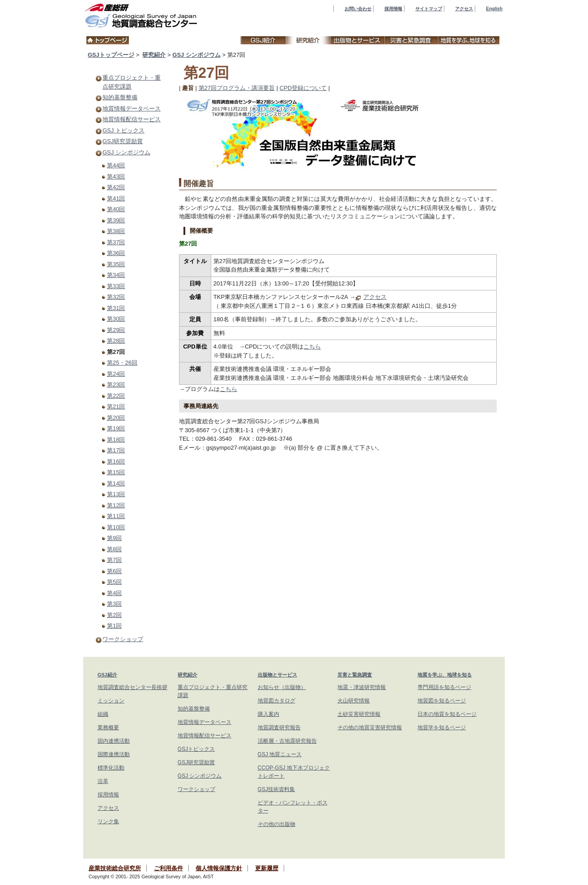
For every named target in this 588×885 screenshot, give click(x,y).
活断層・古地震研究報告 (287, 741)
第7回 (114, 560)
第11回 (116, 516)
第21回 (116, 406)
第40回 (116, 209)
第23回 (116, 385)
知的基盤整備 (120, 97)
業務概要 (108, 728)
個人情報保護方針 (219, 868)
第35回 (116, 264)
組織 (103, 714)
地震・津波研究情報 (362, 687)
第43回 (116, 177)
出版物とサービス (277, 675)
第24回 (116, 374)
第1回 (114, 626)
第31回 (116, 308)
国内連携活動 (114, 741)
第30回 (116, 319)
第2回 (114, 615)
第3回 (114, 604)
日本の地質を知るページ (447, 714)
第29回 (116, 330)
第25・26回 (122, 363)
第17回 (116, 450)
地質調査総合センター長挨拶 (132, 687)
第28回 (116, 341)
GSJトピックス (196, 749)
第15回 (116, 472)
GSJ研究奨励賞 (123, 141)
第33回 (116, 286)
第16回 (116, 462)
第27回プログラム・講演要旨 (237, 88)
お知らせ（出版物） (282, 687)
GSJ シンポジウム (196, 55)
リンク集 (108, 821)
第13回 (116, 494)
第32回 (116, 297)
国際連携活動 (114, 754)
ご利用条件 (168, 868)
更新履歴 (267, 868)
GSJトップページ (111, 55)
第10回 (116, 527)
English (494, 9)
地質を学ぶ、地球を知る (445, 675)
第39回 (116, 220)
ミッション (111, 701)
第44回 (116, 165)
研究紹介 (154, 55)
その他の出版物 (277, 824)
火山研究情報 (354, 701)
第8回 (114, 549)
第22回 (116, 396)
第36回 (116, 253)
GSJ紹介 (107, 675)
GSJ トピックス (124, 130)
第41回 (116, 198)
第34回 (116, 275)
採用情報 (393, 9)
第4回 (114, 593)
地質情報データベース (132, 108)
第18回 (116, 440)
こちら (312, 347)
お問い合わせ (358, 9)
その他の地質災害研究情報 (370, 728)
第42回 (116, 187)
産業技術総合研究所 (115, 868)
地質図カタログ (277, 701)
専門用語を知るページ (444, 687)
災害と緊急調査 (355, 675)
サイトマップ (429, 9)
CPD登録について (303, 88)
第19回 (116, 428)
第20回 (116, 418)
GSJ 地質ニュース (280, 754)
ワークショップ (123, 639)
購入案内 (268, 714)
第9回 (114, 538)
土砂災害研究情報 (359, 714)
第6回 (114, 571)
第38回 (116, 231)
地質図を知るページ (442, 701)
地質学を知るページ (442, 728)
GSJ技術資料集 (276, 789)
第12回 (116, 505)
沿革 (103, 781)
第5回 (114, 582)
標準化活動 (111, 768)
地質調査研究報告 (279, 728)
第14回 (116, 483)
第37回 (116, 242)
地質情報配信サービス (132, 119)
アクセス (464, 9)
